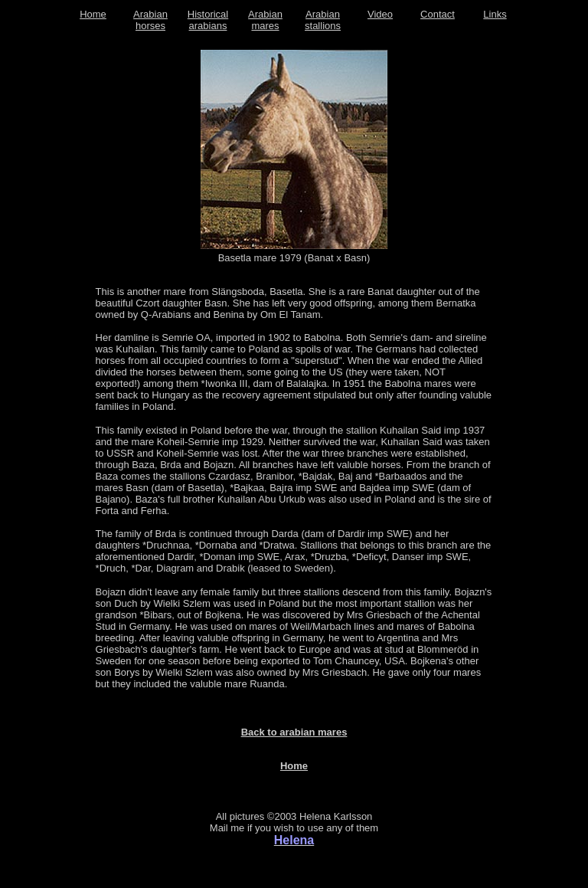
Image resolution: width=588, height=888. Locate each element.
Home (93, 14)
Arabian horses (150, 20)
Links (495, 14)
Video (380, 14)
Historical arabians (208, 20)
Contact (438, 14)
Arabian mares (265, 20)
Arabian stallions (323, 20)
